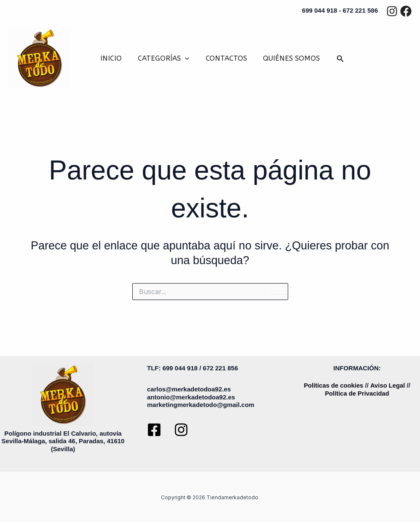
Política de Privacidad (357, 393)
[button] (186, 58)
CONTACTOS (225, 58)
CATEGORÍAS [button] (164, 58)
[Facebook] (406, 11)
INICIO (114, 58)
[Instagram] (392, 11)
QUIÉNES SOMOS (289, 58)
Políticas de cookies (333, 385)
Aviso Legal (388, 385)
